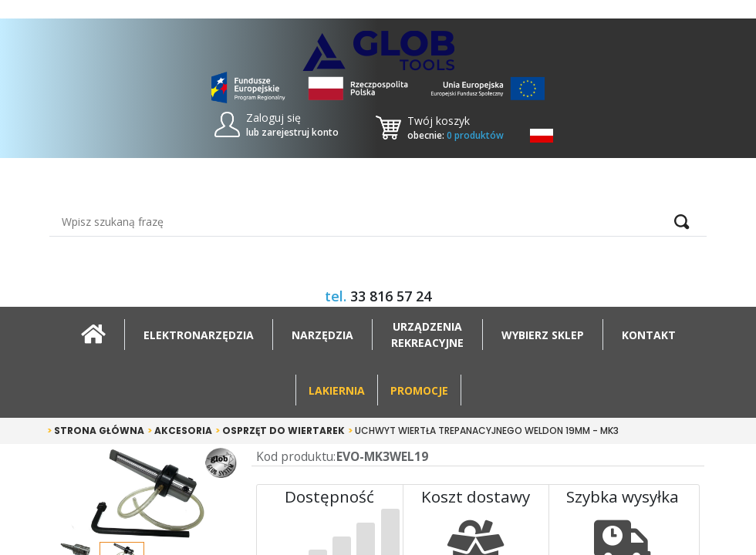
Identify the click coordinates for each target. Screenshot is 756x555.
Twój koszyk (439, 121)
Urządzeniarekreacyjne (427, 335)
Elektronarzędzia (199, 335)
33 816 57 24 (391, 296)
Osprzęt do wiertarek (280, 431)
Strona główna (96, 431)
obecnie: (456, 135)
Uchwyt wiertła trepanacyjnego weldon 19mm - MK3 (483, 431)
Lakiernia (337, 390)
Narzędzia (322, 335)
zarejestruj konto (300, 132)
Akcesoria (180, 431)
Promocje (419, 390)
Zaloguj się (273, 118)
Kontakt (649, 335)
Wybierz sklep (543, 335)
